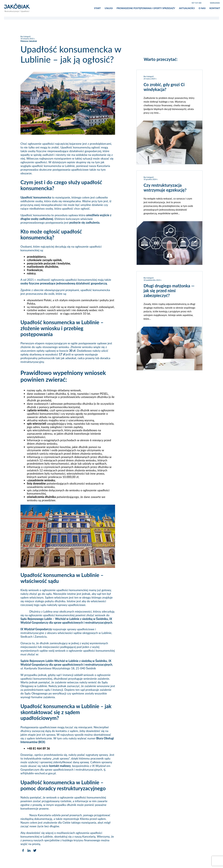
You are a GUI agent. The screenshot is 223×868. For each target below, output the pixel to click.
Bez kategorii (25, 38)
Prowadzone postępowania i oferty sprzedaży (146, 9)
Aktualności (187, 9)
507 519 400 (196, 3)
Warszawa (215, 3)
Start (97, 9)
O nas (202, 9)
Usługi (109, 9)
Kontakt (215, 9)
